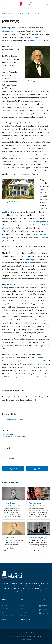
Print (36, 469)
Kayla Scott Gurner (8, 434)
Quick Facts (6, 619)
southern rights (29, 259)
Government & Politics (9, 13)
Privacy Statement (26, 640)
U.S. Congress (38, 13)
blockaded (6, 317)
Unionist (35, 37)
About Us (23, 605)
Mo (11, 212)
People (23, 609)
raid (19, 333)
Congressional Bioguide (15, 420)
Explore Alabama (7, 616)
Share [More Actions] (13, 469)
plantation (6, 241)
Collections (6, 609)
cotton (46, 238)
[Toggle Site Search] (48, 4)
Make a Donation (26, 619)
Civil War (42, 91)
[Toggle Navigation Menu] (4, 4)
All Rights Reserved (38, 636)
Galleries (5, 612)
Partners (23, 612)
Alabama (6, 31)
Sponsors (23, 616)
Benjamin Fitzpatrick (38, 222)
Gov (26, 222)
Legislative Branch (25, 13)
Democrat (32, 148)
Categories (5, 605)
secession (32, 41)
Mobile (43, 190)
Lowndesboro (32, 234)
